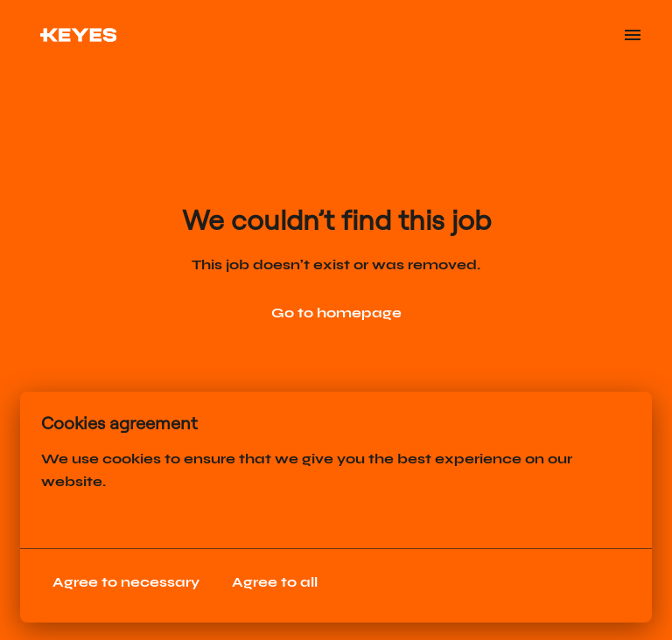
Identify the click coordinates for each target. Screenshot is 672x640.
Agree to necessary (126, 582)
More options (101, 517)
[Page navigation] (633, 35)
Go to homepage (336, 313)
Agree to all (275, 582)
